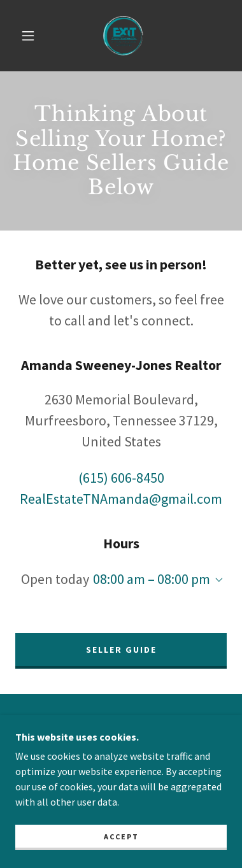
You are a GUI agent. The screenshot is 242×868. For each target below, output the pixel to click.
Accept (121, 836)
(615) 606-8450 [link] (121, 478)
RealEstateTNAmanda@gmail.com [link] (121, 499)
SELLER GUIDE (121, 650)
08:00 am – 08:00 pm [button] (152, 579)
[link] (123, 36)
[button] (28, 36)
